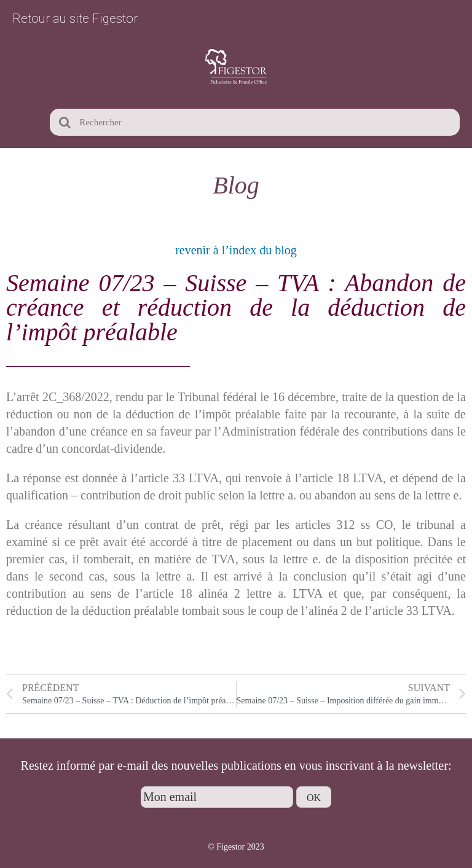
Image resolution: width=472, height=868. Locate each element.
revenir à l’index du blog (236, 250)
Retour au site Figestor (75, 18)
